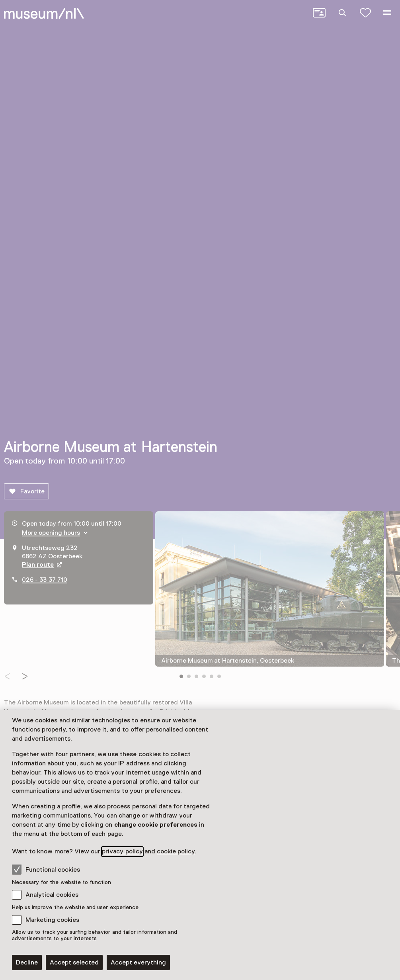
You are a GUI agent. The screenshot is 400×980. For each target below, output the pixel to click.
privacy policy (122, 851)
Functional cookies (46, 869)
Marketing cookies (52, 920)
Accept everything (138, 962)
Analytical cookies (52, 895)
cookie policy (176, 851)
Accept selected (74, 962)
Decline (27, 962)
